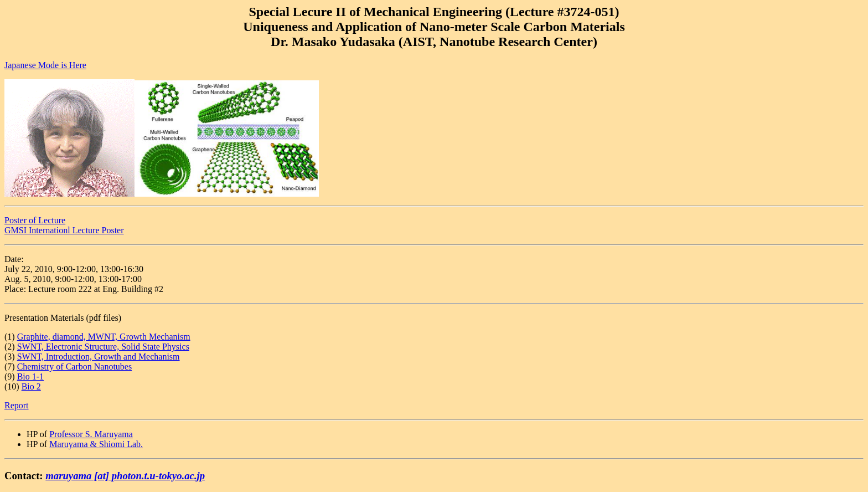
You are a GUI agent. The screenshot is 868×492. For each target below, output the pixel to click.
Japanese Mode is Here (45, 65)
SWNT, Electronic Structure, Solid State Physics (103, 347)
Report (17, 405)
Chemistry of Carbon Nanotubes (75, 367)
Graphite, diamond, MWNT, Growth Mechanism (104, 337)
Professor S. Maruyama (91, 434)
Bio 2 (31, 386)
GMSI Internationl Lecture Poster (64, 230)
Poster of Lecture (35, 220)
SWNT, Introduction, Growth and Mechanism (99, 357)
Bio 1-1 (30, 376)
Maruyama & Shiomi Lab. (96, 444)
